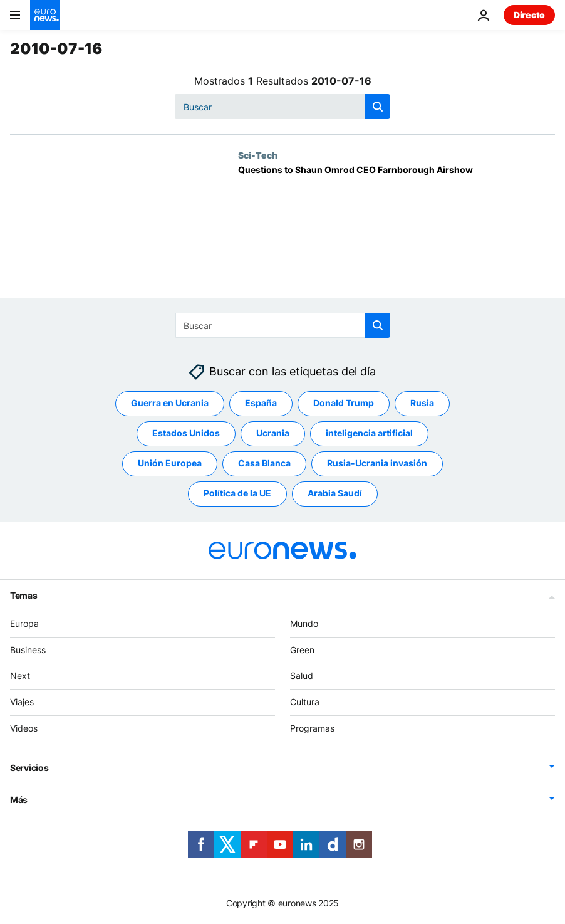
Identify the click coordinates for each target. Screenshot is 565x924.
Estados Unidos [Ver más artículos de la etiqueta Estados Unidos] (186, 433)
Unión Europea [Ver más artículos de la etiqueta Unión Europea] (170, 463)
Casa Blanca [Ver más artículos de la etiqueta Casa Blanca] (264, 463)
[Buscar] (283, 107)
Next (20, 675)
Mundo (304, 623)
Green (302, 650)
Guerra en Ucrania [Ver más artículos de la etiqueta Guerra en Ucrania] (170, 403)
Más (19, 800)
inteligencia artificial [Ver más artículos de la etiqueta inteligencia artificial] (369, 433)
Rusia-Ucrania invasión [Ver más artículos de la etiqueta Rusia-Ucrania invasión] (377, 463)
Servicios (29, 768)
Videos (24, 728)
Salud (302, 675)
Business (28, 650)
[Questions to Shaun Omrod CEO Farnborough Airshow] (397, 231)
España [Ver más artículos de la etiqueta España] (261, 403)
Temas (24, 595)
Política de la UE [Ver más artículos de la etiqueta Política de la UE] (237, 493)
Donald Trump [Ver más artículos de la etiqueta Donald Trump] (344, 403)
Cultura (305, 702)
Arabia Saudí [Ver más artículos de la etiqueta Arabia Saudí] (335, 493)
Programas (312, 728)
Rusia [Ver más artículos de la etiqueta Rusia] (422, 403)
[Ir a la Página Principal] (45, 15)
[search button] (378, 107)
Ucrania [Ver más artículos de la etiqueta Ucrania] (273, 433)
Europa (24, 623)
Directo (529, 15)
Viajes (22, 702)
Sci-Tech (258, 155)
